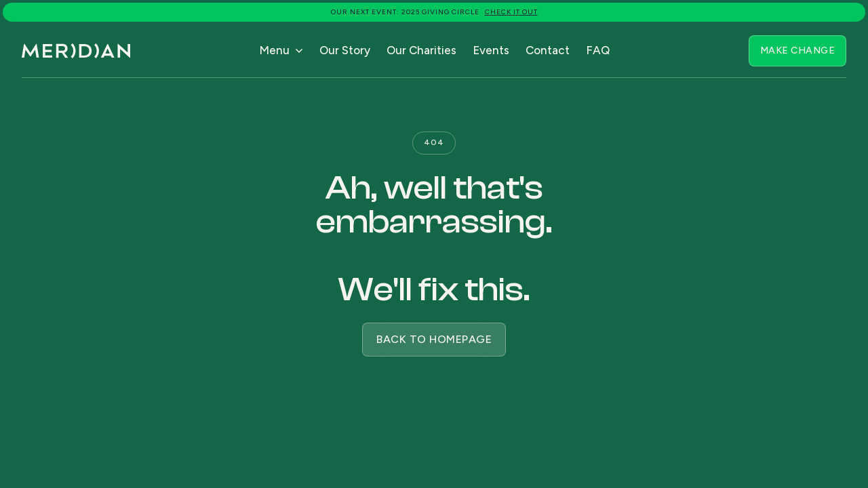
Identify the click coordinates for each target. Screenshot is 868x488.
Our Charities (421, 50)
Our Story (345, 50)
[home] (76, 51)
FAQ (598, 50)
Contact (548, 50)
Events (491, 50)
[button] (281, 51)
